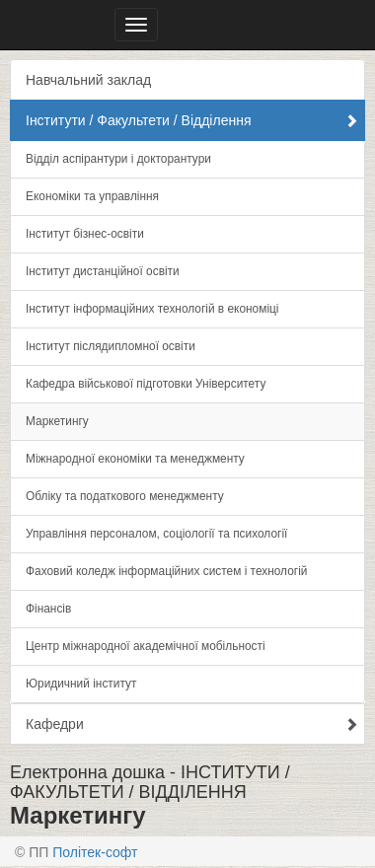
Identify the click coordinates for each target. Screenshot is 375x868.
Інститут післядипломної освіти (111, 346)
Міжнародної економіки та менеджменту (135, 459)
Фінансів (48, 609)
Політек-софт (95, 852)
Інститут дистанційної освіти (103, 271)
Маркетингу (57, 421)
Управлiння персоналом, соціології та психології (156, 534)
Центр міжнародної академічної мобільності (146, 646)
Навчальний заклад (88, 80)
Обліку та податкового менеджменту (125, 496)
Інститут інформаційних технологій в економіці (152, 309)
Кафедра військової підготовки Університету (146, 384)
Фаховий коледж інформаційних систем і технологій (166, 571)
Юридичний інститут (81, 684)
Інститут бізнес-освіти (85, 234)
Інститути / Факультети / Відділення (192, 120)
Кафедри (192, 724)
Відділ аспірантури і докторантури (118, 159)
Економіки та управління (92, 196)
